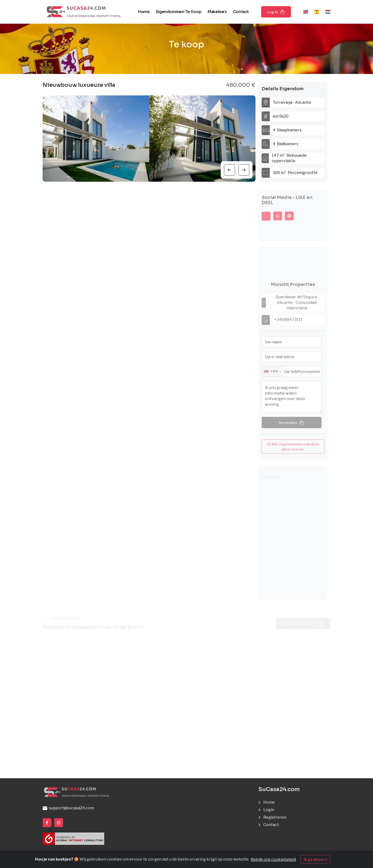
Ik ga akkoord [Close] (315, 859)
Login (269, 810)
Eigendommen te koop (179, 12)
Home (144, 12)
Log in (276, 12)
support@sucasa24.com (68, 808)
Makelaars (217, 12)
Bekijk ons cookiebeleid (273, 859)
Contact (241, 12)
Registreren (275, 817)
